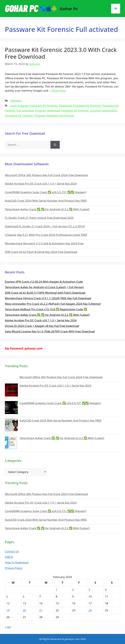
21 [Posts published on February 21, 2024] (41, 610)
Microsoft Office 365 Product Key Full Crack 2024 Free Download (46, 175)
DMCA (9, 557)
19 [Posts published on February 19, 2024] (8, 610)
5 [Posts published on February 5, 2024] (7, 596)
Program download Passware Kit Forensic (62, 111)
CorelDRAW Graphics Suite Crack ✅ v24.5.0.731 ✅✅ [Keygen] (46, 192)
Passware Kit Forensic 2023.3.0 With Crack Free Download (61, 53)
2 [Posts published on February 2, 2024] (73, 589)
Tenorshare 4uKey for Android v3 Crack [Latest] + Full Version (44, 287)
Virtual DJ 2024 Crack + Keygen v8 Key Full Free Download (42, 326)
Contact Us (12, 551)
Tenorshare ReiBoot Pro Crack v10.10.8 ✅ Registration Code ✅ (46, 309)
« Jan (8, 627)
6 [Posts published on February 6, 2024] (24, 596)
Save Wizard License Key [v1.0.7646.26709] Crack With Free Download (50, 331)
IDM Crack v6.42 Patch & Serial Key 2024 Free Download (41, 252)
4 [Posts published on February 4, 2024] (106, 589)
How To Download (17, 562)
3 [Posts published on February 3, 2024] (89, 589)
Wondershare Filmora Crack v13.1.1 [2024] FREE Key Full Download (48, 298)
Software (16, 101)
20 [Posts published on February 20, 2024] (24, 610)
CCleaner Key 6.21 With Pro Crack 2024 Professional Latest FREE (46, 235)
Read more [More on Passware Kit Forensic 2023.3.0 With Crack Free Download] (59, 91)
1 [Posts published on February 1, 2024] (56, 589)
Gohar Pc (69, 9)
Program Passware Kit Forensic (54, 116)
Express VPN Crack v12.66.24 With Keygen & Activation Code (44, 282)
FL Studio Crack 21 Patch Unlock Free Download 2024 (39, 218)
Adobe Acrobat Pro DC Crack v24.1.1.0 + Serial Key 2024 (41, 184)
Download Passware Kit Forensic (80, 106)
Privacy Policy (14, 568)
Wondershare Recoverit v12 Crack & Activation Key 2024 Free (44, 243)
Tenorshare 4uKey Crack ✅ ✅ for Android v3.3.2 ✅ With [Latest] (47, 209)
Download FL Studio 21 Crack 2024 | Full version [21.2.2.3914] (45, 226)
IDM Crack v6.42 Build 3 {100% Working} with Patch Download (45, 293)
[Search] (55, 145)
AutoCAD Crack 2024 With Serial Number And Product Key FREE (46, 201)
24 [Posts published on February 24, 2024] (90, 610)
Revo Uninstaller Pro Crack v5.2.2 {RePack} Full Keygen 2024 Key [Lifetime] (53, 304)
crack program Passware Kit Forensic (34, 106)
